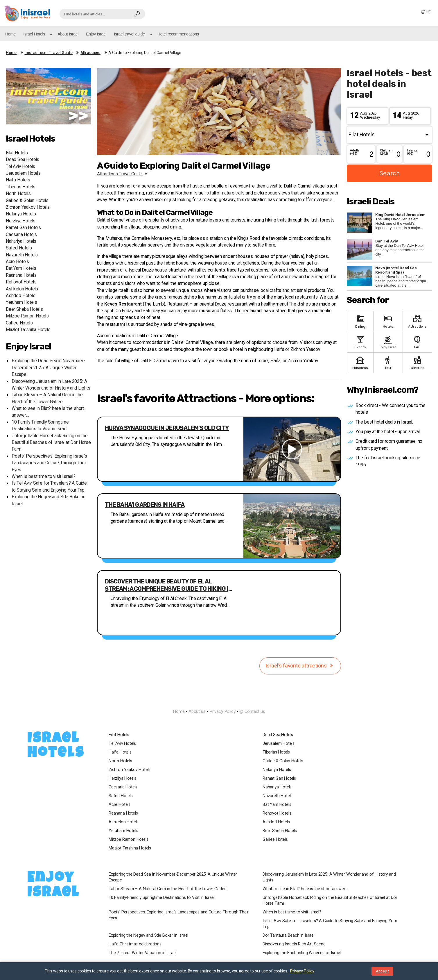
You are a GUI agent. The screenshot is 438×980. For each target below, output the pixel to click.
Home (10, 34)
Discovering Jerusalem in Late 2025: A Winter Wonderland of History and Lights (51, 385)
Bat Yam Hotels (21, 268)
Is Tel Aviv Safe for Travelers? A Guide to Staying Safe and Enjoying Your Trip (49, 487)
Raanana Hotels (21, 275)
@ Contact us (252, 711)
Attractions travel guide (123, 174)
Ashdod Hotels (21, 296)
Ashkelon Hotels (22, 289)
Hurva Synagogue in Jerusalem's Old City (167, 428)
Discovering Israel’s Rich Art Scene (294, 944)
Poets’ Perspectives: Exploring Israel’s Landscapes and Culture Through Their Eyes (49, 463)
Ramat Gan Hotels (23, 228)
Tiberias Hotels (21, 187)
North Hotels (18, 194)
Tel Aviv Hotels (20, 167)
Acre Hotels (17, 262)
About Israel (68, 34)
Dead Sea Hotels (23, 160)
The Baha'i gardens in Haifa (145, 505)
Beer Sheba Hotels (24, 309)
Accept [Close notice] (382, 971)
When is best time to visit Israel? (44, 477)
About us (197, 711)
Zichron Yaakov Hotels (28, 207)
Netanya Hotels (21, 214)
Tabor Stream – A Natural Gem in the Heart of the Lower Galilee (47, 398)
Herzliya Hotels (21, 221)
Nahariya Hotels (21, 241)
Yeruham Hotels (21, 302)
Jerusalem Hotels (23, 173)
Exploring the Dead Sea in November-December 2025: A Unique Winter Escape (48, 368)
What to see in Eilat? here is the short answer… (305, 889)
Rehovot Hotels (21, 282)
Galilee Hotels (19, 323)
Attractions (90, 53)
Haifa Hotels (18, 180)
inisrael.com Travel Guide (49, 53)
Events (360, 342)
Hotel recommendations (178, 34)
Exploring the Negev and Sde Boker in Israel (148, 936)
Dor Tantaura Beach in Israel (289, 936)
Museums (360, 362)
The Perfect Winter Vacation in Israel (142, 953)
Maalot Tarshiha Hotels (28, 330)
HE (426, 12)
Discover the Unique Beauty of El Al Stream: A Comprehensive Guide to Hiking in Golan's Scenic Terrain (168, 585)
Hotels (388, 321)
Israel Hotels (34, 34)
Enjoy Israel (96, 34)
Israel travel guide (130, 34)
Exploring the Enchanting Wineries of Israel (302, 953)
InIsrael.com (219, 701)
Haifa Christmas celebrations (135, 944)
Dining (360, 321)
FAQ (417, 342)
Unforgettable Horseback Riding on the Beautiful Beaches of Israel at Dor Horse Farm (51, 443)
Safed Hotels (19, 248)
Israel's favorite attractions (300, 666)
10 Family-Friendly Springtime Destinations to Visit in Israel (40, 426)
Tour (388, 362)
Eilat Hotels (17, 153)
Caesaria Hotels (21, 235)
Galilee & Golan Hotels (27, 201)
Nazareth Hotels (22, 255)
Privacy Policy (222, 711)
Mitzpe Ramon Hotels (27, 316)
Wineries (417, 362)
